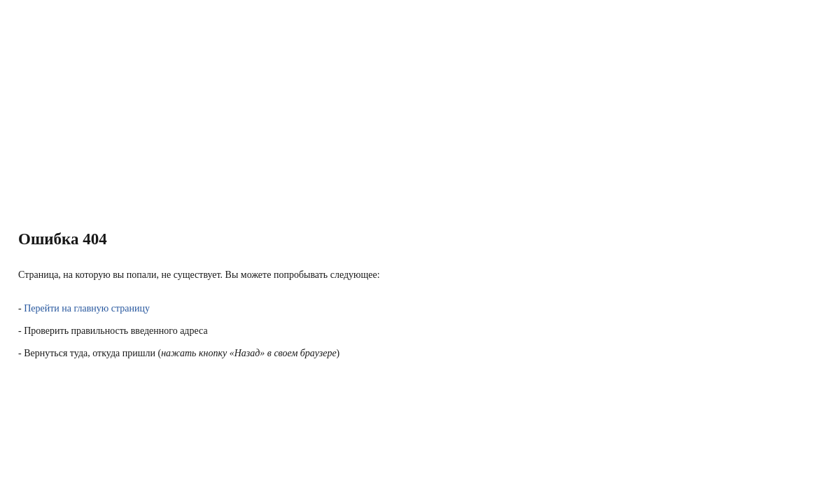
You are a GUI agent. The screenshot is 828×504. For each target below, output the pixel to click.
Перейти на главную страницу (87, 308)
